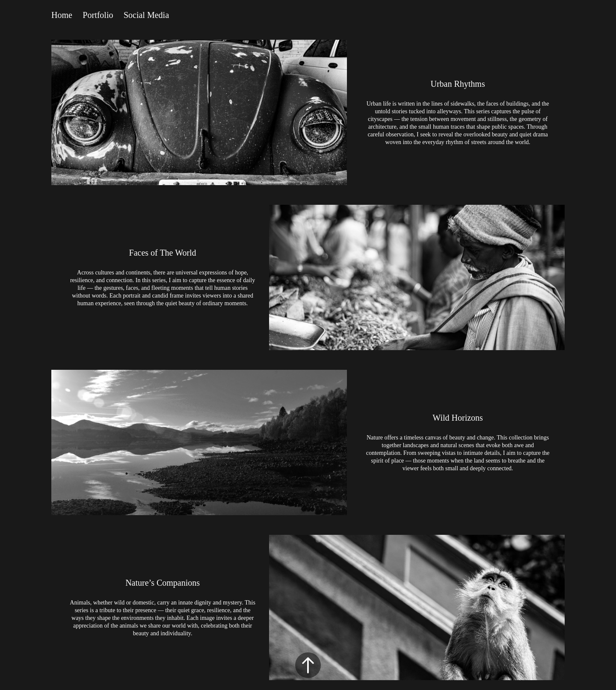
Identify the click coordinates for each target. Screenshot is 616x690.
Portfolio (98, 15)
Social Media (146, 15)
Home (62, 15)
